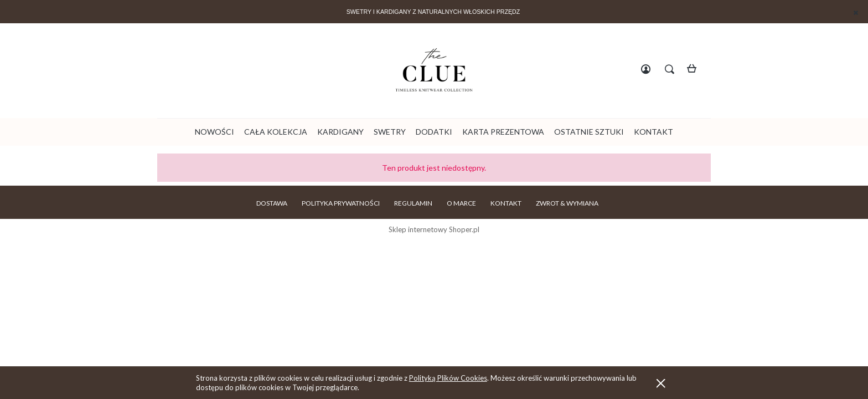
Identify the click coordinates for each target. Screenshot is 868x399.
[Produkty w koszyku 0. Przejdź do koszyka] (695, 70)
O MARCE (461, 203)
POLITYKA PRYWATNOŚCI (341, 203)
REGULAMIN (413, 203)
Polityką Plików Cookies (448, 378)
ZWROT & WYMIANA (567, 203)
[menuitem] (215, 132)
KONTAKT (506, 203)
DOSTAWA (272, 203)
